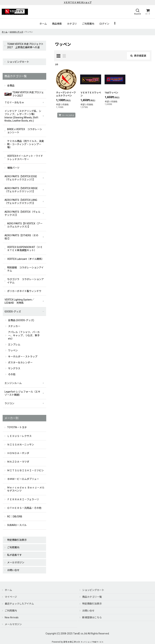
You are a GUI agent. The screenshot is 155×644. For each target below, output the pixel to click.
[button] (137, 12)
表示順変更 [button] (138, 56)
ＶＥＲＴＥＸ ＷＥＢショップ (78, 2)
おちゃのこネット (72, 642)
